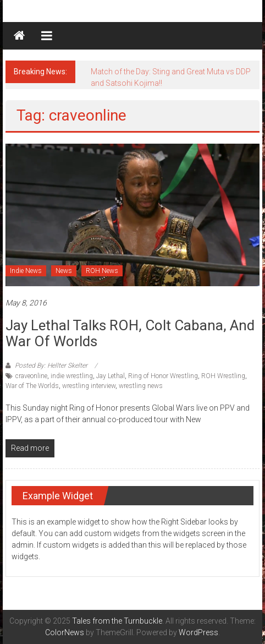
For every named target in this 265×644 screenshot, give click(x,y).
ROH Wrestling (223, 376)
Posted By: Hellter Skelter (51, 365)
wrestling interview (89, 386)
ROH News (102, 271)
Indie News (26, 271)
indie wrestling (72, 376)
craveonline (31, 376)
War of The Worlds (32, 386)
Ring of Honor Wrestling (163, 376)
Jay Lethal (111, 376)
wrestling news (141, 386)
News (64, 271)
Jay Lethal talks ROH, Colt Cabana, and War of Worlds (130, 333)
